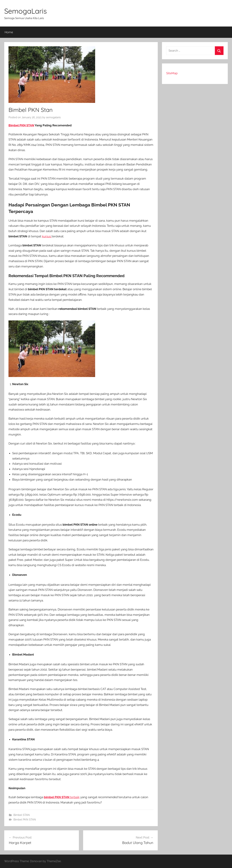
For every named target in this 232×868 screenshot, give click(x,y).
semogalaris (53, 117)
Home (9, 32)
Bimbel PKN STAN (21, 125)
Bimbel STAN (22, 815)
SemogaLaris (26, 11)
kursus (47, 236)
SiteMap (172, 73)
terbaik (62, 797)
